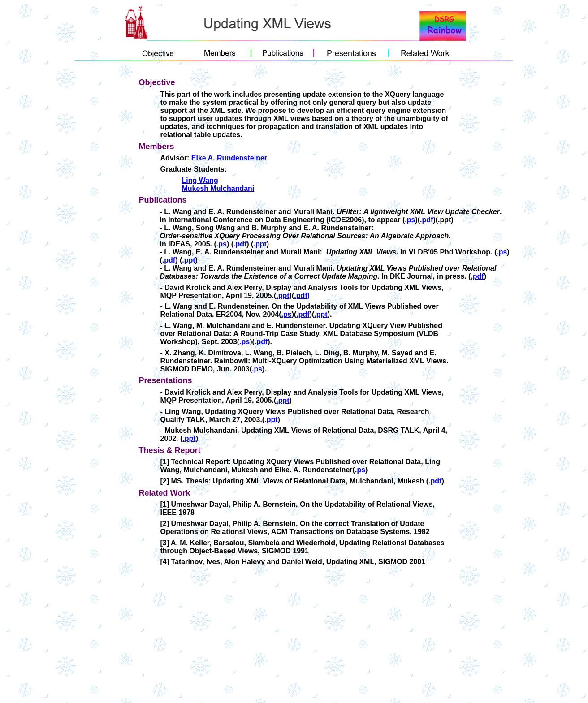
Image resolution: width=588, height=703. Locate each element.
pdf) (303, 295)
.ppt (260, 244)
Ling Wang (200, 180)
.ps (410, 220)
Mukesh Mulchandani (218, 188)
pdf (428, 220)
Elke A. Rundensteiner (229, 158)
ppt (284, 295)
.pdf (240, 244)
